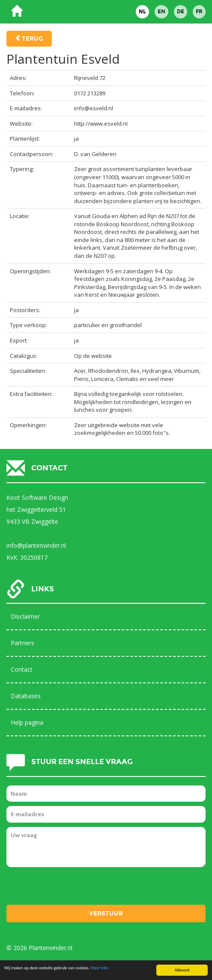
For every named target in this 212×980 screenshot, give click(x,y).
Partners (22, 643)
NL (142, 12)
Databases (26, 696)
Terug (33, 39)
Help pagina (27, 722)
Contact (22, 669)
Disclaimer (25, 616)
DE (181, 12)
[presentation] (72, 888)
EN (161, 12)
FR (199, 12)
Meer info (99, 968)
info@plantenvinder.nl (36, 545)
